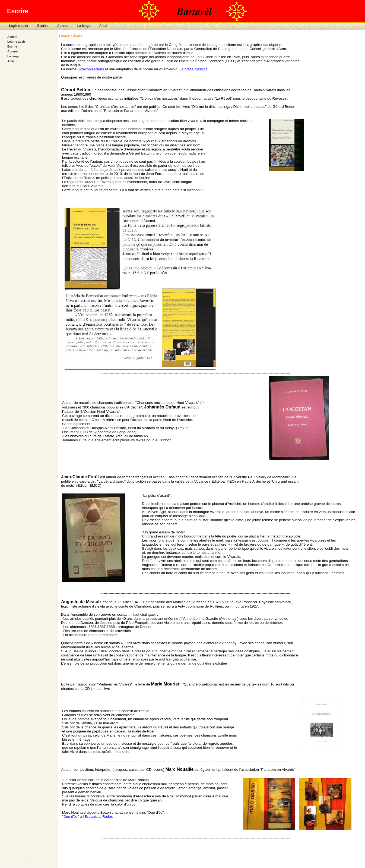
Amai (99, 26)
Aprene (59, 26)
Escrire (39, 26)
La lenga (80, 26)
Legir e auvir (15, 26)
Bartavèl (64, 36)
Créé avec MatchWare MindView (19, 864)
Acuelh (12, 37)
